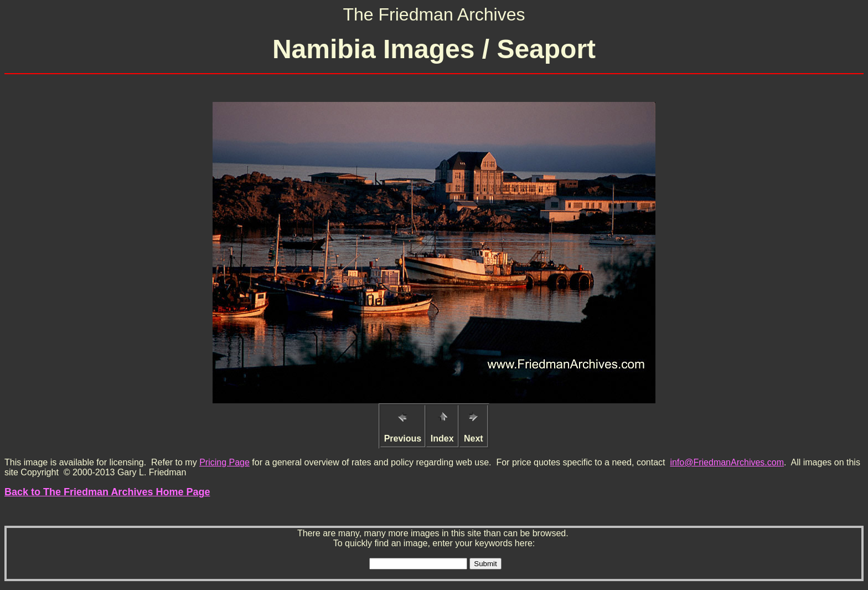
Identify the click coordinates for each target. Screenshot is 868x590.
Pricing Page (224, 462)
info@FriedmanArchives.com (727, 462)
